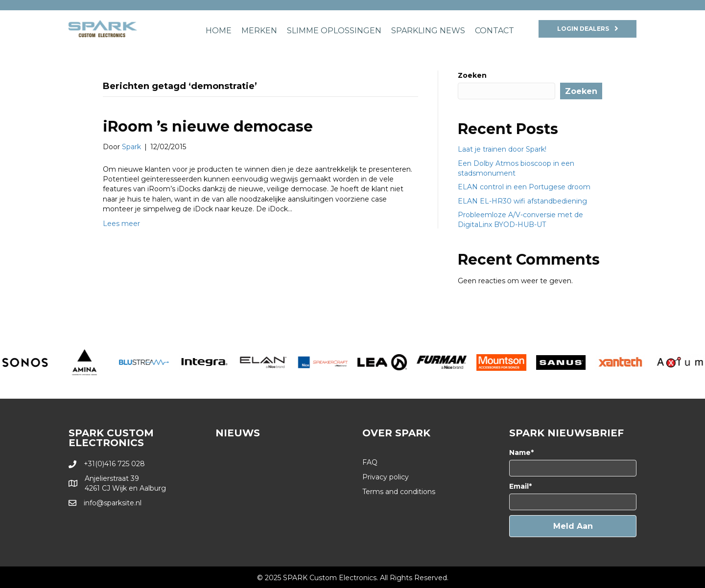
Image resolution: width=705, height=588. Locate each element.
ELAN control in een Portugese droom (524, 187)
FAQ (370, 462)
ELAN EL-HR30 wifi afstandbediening (522, 201)
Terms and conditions (399, 492)
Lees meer (121, 224)
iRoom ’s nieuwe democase (208, 126)
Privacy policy (386, 477)
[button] (573, 526)
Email (519, 486)
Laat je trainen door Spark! (502, 149)
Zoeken (472, 75)
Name (520, 452)
